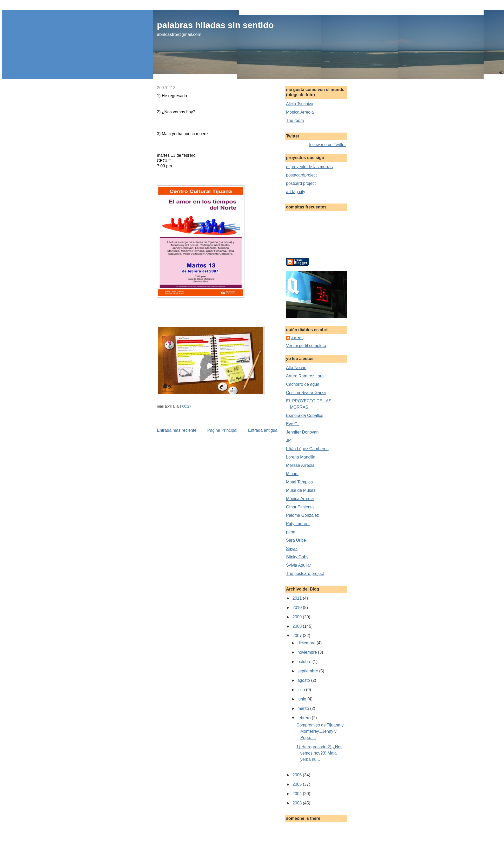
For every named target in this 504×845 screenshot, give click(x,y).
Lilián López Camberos (307, 449)
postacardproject (301, 175)
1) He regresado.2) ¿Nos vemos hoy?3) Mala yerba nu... (319, 753)
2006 (298, 775)
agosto (304, 680)
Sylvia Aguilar (299, 565)
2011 (298, 598)
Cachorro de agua (303, 384)
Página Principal (222, 430)
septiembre (308, 671)
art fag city (296, 192)
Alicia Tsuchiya (300, 104)
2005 (298, 784)
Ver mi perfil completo (306, 346)
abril (297, 338)
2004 (298, 794)
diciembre (307, 643)
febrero (305, 718)
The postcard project (305, 574)
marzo (304, 708)
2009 (298, 617)
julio (302, 690)
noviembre (308, 652)
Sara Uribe (296, 540)
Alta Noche (296, 368)
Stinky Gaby (297, 557)
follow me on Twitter (327, 145)
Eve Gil (293, 424)
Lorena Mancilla (301, 457)
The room (295, 120)
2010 (298, 608)
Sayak (292, 549)
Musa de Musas (301, 490)
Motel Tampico (299, 482)
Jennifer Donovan (302, 432)
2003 (298, 803)
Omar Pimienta (300, 507)
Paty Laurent (298, 524)
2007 (298, 636)
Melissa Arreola (300, 465)
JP (289, 440)
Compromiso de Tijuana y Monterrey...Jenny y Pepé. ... (320, 731)
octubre (305, 662)
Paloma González (302, 515)
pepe (291, 532)
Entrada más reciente (177, 430)
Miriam (292, 474)
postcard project (301, 183)
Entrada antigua (263, 430)
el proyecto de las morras (309, 167)
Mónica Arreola (300, 112)
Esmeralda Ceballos (305, 415)
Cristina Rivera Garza (306, 393)
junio (302, 699)
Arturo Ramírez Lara (305, 376)
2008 (298, 626)
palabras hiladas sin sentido (215, 25)
